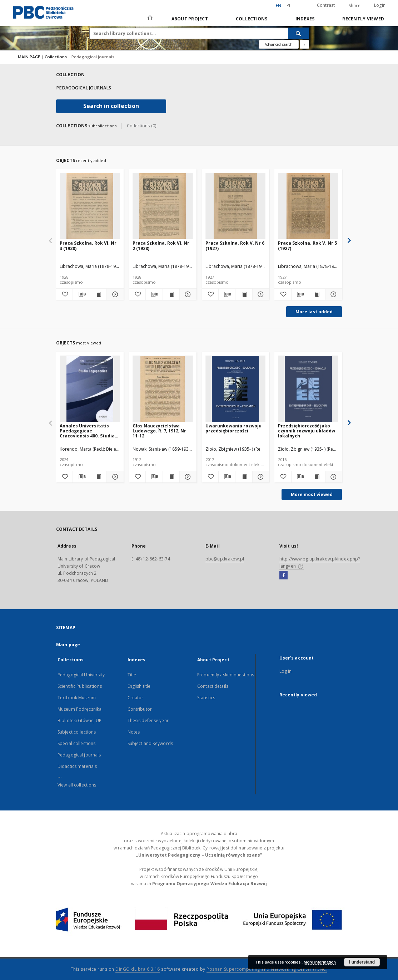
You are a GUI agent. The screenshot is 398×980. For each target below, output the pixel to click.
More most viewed (312, 494)
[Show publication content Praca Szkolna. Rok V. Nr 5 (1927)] (317, 294)
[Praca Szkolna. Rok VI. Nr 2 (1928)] (163, 206)
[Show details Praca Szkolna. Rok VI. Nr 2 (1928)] (187, 294)
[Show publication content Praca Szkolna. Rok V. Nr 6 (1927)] (244, 294)
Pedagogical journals (79, 755)
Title (132, 675)
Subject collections (77, 732)
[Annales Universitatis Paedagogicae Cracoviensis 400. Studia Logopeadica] (90, 389)
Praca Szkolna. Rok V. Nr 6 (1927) (235, 246)
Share (355, 6)
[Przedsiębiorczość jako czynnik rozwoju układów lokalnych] (308, 389)
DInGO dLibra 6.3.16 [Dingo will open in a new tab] (138, 969)
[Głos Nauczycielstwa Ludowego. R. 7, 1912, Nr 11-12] (163, 389)
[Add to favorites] (64, 294)
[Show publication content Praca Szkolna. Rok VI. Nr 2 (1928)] (171, 294)
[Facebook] (283, 575)
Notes (134, 732)
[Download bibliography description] (81, 294)
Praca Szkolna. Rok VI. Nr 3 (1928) (88, 246)
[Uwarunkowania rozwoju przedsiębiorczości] (236, 389)
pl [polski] (289, 6)
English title (139, 686)
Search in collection (111, 106)
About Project (190, 19)
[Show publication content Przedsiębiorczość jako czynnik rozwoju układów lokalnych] (317, 477)
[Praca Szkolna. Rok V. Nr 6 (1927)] (236, 206)
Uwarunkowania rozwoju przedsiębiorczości (233, 428)
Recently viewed (363, 19)
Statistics (206, 698)
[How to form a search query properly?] (304, 44)
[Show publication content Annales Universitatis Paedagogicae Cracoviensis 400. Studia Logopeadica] (98, 477)
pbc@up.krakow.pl (225, 559)
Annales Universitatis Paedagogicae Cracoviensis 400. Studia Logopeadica (87, 431)
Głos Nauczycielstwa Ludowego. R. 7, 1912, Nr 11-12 (159, 431)
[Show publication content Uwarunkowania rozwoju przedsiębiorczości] (244, 477)
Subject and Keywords (150, 743)
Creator (136, 698)
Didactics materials (77, 766)
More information (320, 962)
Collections (252, 19)
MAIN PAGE (29, 57)
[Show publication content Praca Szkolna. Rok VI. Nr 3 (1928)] (98, 294)
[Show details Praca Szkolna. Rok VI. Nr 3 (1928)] (114, 294)
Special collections (76, 743)
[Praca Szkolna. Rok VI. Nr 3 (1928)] (90, 206)
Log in (286, 671)
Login (380, 5)
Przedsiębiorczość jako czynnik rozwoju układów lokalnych (307, 431)
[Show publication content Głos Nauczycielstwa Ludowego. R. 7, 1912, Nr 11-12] (171, 477)
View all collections (77, 785)
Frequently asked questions (226, 675)
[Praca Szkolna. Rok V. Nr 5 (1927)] (308, 206)
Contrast (326, 5)
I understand (362, 962)
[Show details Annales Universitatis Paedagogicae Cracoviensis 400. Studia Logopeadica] (114, 477)
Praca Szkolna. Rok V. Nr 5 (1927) (307, 246)
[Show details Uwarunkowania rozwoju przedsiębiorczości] (260, 477)
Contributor (140, 709)
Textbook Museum (77, 698)
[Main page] (150, 19)
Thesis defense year (148, 721)
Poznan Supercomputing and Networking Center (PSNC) (267, 969)
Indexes (305, 19)
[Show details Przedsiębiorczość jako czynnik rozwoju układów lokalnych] (333, 477)
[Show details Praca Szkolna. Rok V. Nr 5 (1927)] (333, 294)
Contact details (213, 686)
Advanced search (279, 44)
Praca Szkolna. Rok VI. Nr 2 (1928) (161, 246)
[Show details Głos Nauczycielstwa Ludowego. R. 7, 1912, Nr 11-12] (187, 477)
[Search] (299, 33)
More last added (314, 312)
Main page (68, 645)
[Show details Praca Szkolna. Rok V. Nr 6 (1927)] (260, 294)
